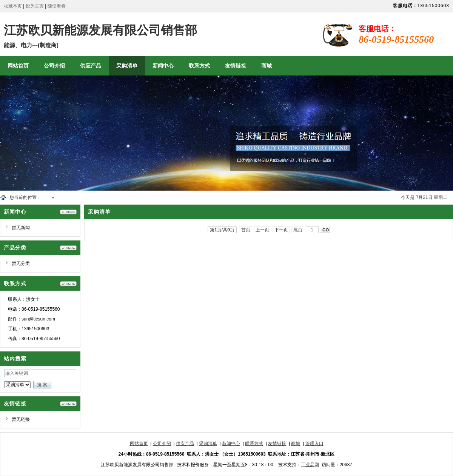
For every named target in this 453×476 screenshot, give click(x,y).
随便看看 (57, 6)
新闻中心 (231, 444)
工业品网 (310, 465)
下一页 (281, 230)
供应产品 (185, 444)
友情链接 (277, 444)
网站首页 (139, 444)
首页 (46, 197)
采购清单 (64, 197)
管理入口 (314, 444)
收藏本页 (13, 6)
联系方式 (254, 444)
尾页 (298, 230)
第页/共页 (222, 230)
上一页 (263, 230)
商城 (296, 444)
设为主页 (35, 6)
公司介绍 (162, 444)
